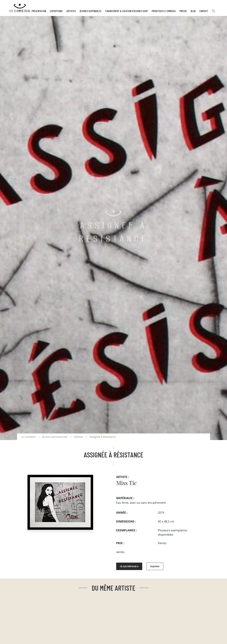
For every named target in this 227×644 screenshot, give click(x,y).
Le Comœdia (28, 437)
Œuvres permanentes (55, 437)
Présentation (39, 11)
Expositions (56, 11)
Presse (183, 11)
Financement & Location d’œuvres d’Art (127, 11)
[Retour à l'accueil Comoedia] (20, 8)
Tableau (78, 437)
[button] (214, 13)
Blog (193, 11)
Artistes (71, 11)
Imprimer (155, 566)
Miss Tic (127, 483)
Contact (204, 11)
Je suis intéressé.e (129, 566)
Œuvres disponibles (91, 11)
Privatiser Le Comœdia (164, 11)
